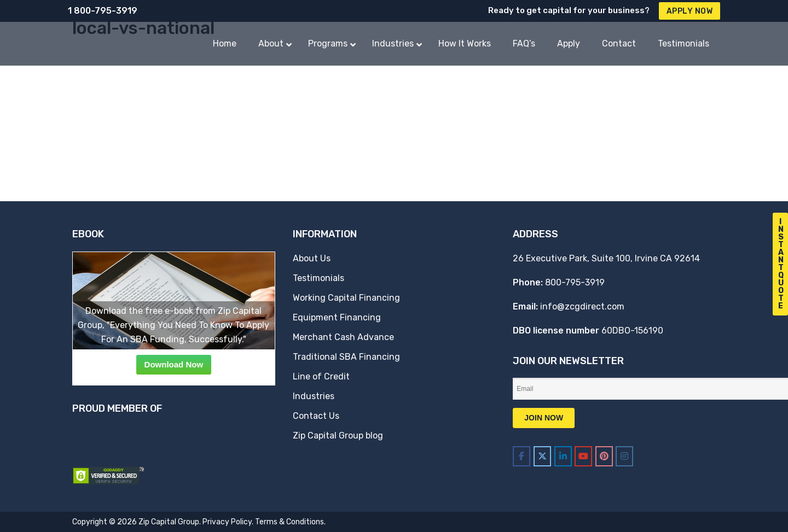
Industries (314, 396)
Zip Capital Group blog (338, 435)
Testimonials (318, 278)
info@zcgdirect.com (582, 306)
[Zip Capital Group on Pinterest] (604, 456)
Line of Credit (321, 376)
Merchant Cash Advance (343, 337)
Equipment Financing (337, 317)
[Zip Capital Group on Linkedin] (563, 456)
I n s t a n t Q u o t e (781, 264)
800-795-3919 (575, 282)
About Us (312, 258)
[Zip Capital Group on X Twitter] (542, 456)
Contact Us (316, 416)
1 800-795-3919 (103, 11)
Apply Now (690, 11)
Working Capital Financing (346, 298)
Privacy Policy (227, 522)
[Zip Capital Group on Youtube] (583, 456)
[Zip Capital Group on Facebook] (522, 456)
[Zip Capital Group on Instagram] (624, 456)
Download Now (174, 364)
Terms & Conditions (289, 522)
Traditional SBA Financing (346, 357)
